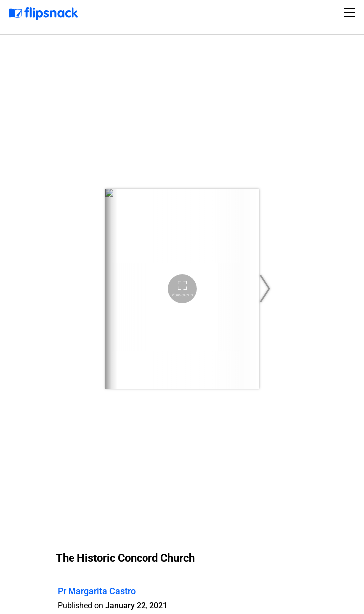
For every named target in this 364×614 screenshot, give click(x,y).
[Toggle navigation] (351, 13)
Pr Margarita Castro (97, 591)
